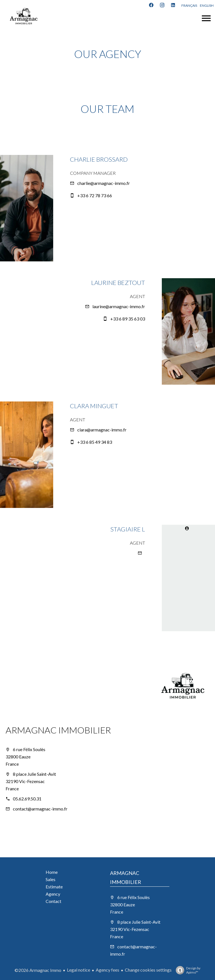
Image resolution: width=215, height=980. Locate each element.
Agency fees (107, 970)
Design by (187, 970)
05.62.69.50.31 (27, 799)
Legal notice (79, 970)
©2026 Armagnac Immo (38, 970)
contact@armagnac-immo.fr (40, 809)
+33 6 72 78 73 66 (95, 195)
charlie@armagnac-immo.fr (104, 183)
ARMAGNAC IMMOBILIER (58, 730)
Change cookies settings (148, 970)
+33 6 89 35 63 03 (128, 319)
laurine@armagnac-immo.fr (119, 306)
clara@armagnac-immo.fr (102, 430)
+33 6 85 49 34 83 (95, 442)
